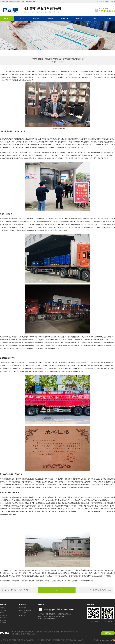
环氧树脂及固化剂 (25, 610)
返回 (57, 590)
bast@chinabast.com (50, 619)
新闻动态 (50, 19)
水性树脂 (22, 615)
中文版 (107, 1)
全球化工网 (48, 640)
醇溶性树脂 (23, 608)
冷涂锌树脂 (23, 613)
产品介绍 (36, 19)
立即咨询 (108, 633)
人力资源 (93, 19)
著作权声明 (66, 640)
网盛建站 (59, 640)
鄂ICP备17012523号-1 (77, 640)
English (113, 1)
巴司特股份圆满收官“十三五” (102, 590)
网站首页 (7, 19)
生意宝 (54, 640)
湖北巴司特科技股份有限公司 (14, 1)
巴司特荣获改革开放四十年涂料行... (19, 590)
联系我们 (100, 1)
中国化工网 (40, 640)
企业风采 (79, 19)
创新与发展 (65, 19)
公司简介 (22, 19)
